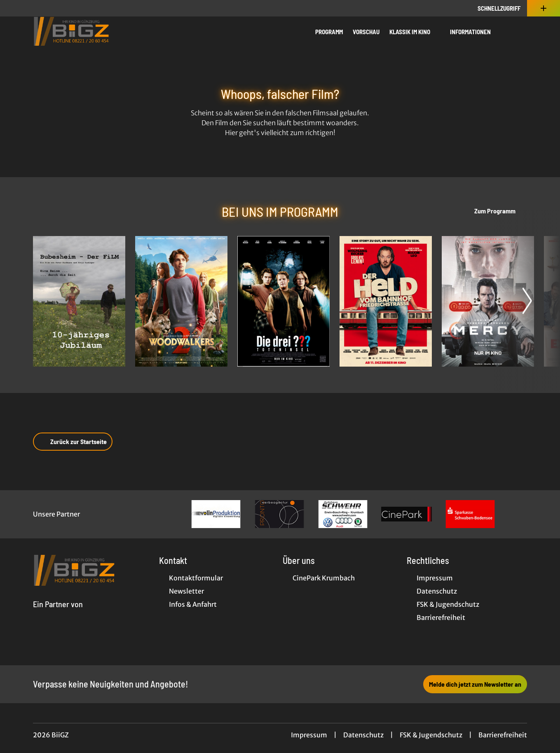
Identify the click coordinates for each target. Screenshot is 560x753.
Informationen (475, 32)
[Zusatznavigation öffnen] (544, 8)
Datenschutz (363, 735)
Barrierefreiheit (503, 735)
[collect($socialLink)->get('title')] (15, 8)
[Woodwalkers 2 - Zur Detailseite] (181, 301)
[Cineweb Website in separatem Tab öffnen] (58, 614)
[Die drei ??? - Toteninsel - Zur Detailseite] (284, 301)
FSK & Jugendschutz (431, 735)
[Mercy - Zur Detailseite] (488, 301)
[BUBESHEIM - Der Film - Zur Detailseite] (79, 301)
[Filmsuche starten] (519, 31)
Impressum (309, 735)
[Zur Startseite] (91, 31)
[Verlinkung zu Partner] (216, 514)
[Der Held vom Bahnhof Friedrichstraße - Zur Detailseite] (386, 301)
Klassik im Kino (415, 32)
